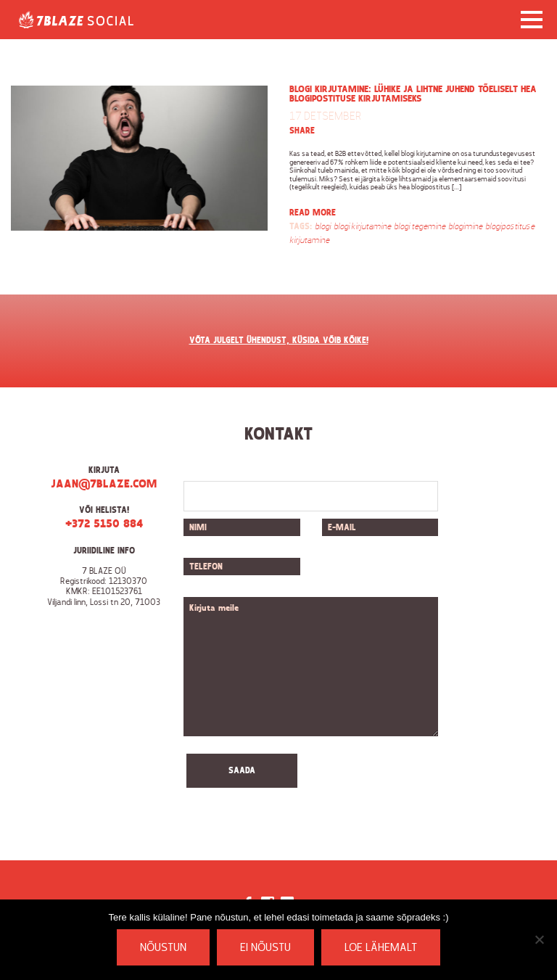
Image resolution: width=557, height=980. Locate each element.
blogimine (465, 227)
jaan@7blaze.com (104, 485)
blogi (323, 227)
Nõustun (163, 948)
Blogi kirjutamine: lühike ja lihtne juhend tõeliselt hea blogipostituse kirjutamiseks (413, 94)
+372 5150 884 (104, 524)
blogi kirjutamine (362, 227)
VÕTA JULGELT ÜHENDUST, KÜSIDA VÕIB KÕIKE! (279, 341)
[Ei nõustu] (539, 939)
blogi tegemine (420, 227)
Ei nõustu (265, 948)
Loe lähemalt (381, 948)
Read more (313, 213)
